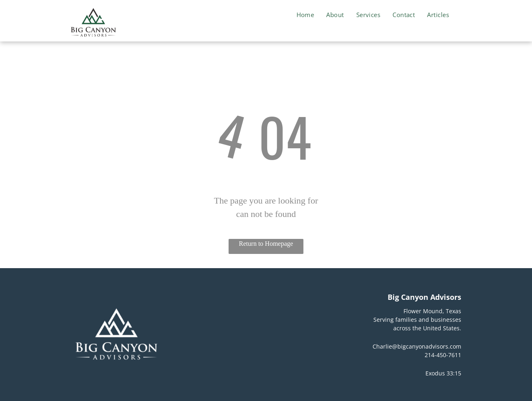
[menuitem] (305, 15)
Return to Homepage (266, 244)
